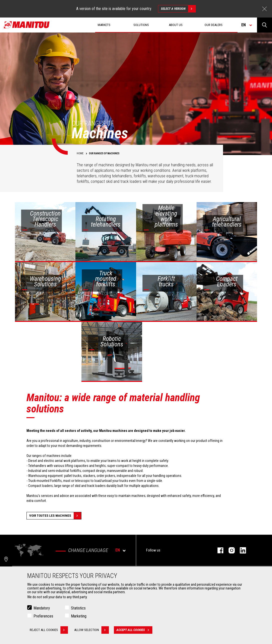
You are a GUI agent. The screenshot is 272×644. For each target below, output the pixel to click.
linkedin (240, 550)
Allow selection (92, 630)
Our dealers (214, 25)
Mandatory (42, 608)
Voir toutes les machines (55, 516)
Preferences (43, 616)
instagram (229, 550)
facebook (218, 550)
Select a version (178, 9)
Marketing (79, 616)
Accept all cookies (134, 630)
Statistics (78, 608)
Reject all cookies (49, 630)
